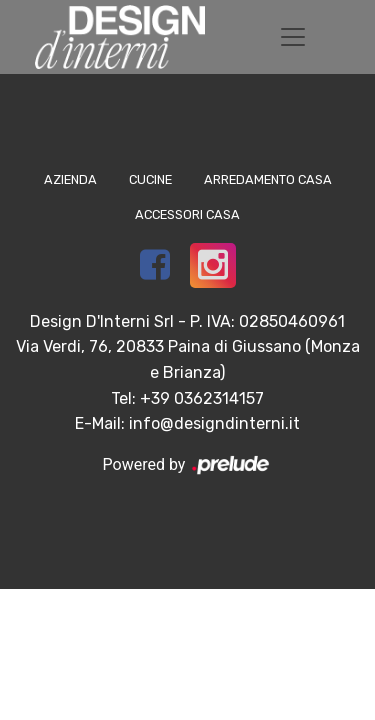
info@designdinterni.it (214, 423)
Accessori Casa (187, 214)
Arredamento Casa (268, 179)
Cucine (150, 179)
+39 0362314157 (202, 398)
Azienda (70, 179)
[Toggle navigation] (293, 37)
